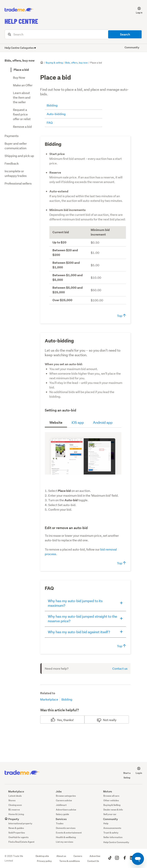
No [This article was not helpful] (105, 720)
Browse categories (66, 796)
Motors (106, 791)
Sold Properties (17, 833)
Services (59, 819)
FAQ (50, 122)
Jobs (57, 791)
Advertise (95, 856)
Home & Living (16, 814)
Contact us (120, 668)
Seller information (113, 837)
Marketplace (49, 699)
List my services (65, 842)
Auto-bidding (56, 114)
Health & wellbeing (66, 837)
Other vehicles (111, 800)
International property (20, 823)
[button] (137, 10)
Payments (12, 136)
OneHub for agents (18, 837)
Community (109, 819)
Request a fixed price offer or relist (22, 114)
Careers (78, 856)
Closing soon (15, 805)
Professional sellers (18, 183)
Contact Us (93, 861)
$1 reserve (14, 810)
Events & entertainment (69, 833)
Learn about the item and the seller (22, 97)
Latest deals (15, 796)
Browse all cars (111, 796)
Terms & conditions (70, 861)
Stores (12, 800)
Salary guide (62, 814)
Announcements (112, 828)
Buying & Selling (112, 805)
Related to (48, 693)
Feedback (12, 163)
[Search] (73, 34)
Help (106, 823)
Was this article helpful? (60, 710)
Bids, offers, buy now (20, 61)
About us (61, 856)
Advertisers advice (66, 810)
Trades (60, 823)
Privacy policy (44, 861)
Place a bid (21, 70)
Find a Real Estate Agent (21, 842)
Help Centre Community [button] (116, 842)
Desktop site (42, 856)
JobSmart (61, 805)
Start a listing (127, 773)
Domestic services (66, 828)
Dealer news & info (113, 810)
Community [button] (132, 47)
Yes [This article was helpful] (59, 720)
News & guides (16, 828)
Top (121, 316)
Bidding (52, 105)
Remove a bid (22, 127)
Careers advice (64, 800)
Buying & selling (54, 63)
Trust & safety (111, 833)
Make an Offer (23, 85)
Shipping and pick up (19, 156)
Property (12, 819)
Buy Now (19, 77)
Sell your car (110, 814)
